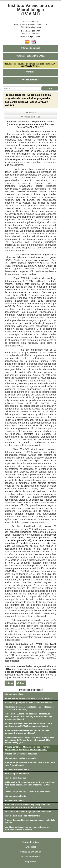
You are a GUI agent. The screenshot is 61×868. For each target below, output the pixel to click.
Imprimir (31, 113)
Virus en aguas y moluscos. (17, 774)
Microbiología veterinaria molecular (21, 758)
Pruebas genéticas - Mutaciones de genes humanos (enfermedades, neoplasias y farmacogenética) (28, 748)
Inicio (9, 683)
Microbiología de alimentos (17, 769)
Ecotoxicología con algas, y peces (27, 792)
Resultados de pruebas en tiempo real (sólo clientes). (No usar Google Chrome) (31, 65)
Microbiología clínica (14, 694)
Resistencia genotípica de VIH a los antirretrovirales (28, 703)
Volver (21, 683)
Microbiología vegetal (14, 800)
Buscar (50, 88)
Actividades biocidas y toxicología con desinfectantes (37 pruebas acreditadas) (29, 708)
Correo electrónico (31, 117)
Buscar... (3, 86)
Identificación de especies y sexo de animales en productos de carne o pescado (27, 828)
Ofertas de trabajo (31, 80)
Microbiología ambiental (16, 796)
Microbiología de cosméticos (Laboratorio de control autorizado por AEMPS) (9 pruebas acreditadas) (28, 725)
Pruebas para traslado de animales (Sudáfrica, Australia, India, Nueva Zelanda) (30, 764)
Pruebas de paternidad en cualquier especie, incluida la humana (30, 821)
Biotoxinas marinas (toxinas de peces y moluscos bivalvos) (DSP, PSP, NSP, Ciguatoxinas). (27, 806)
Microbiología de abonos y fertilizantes (22, 816)
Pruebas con (21, 754)
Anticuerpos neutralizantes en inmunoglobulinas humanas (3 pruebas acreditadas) (27, 732)
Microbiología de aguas (15, 778)
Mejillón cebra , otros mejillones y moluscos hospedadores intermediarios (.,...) (30, 785)
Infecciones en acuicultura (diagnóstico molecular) (28, 812)
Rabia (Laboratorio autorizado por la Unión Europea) (28, 698)
